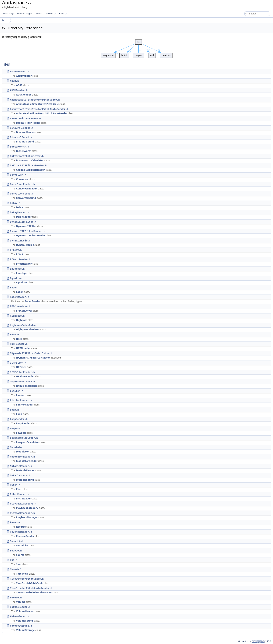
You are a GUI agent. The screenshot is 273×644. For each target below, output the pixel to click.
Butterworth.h (19, 147)
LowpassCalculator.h (24, 438)
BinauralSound (25, 142)
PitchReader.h (19, 494)
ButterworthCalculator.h (27, 156)
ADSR (19, 85)
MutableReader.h (21, 466)
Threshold (22, 574)
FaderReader (33, 301)
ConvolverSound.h (22, 194)
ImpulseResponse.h (22, 381)
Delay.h (15, 203)
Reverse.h (17, 522)
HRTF (19, 339)
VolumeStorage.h (21, 626)
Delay (19, 207)
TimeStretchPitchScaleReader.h (31, 588)
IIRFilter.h (18, 363)
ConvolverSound (26, 198)
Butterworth (24, 151)
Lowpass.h (17, 428)
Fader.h (15, 288)
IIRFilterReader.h (22, 372)
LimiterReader (25, 405)
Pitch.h (15, 485)
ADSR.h (14, 81)
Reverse (21, 527)
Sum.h (14, 560)
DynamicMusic (25, 245)
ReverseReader (25, 536)
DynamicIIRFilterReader (31, 235)
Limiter (20, 395)
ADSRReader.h (19, 90)
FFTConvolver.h (20, 306)
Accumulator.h (19, 71)
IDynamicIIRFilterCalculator (33, 358)
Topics (38, 13)
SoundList (22, 545)
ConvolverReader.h (22, 184)
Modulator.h (18, 447)
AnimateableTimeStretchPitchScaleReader (42, 113)
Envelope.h (17, 269)
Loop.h (14, 410)
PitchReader (23, 498)
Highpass (22, 320)
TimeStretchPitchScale (30, 583)
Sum (19, 564)
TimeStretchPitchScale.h (27, 579)
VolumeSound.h (19, 616)
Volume (21, 602)
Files (63, 13)
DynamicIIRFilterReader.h (28, 231)
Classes (50, 13)
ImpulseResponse (27, 386)
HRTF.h (14, 335)
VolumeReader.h (20, 607)
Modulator (22, 452)
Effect (19, 254)
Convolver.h (18, 175)
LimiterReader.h (21, 400)
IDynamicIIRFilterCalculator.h (31, 353)
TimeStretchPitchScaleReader (34, 592)
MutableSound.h (20, 475)
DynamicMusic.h (20, 241)
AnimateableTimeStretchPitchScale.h (35, 100)
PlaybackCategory (27, 508)
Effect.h (16, 250)
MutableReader (25, 470)
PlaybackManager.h (22, 513)
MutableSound (25, 480)
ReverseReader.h (21, 532)
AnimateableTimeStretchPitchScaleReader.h (39, 109)
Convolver (22, 179)
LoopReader (23, 423)
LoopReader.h (19, 419)
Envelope (22, 273)
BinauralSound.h (21, 137)
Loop (19, 414)
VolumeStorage (25, 630)
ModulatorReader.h (22, 457)
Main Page (9, 13)
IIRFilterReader (25, 376)
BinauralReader (25, 132)
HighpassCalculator (28, 329)
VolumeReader (25, 611)
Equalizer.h (18, 278)
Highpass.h (17, 316)
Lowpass (21, 433)
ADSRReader (24, 95)
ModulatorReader (27, 461)
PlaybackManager (27, 517)
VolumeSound (24, 621)
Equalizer (22, 282)
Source (20, 555)
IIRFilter (21, 367)
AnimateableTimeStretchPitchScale (37, 104)
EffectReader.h (20, 259)
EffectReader (24, 264)
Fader (19, 292)
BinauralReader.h (22, 128)
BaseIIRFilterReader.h (25, 118)
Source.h (16, 551)
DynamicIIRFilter (26, 226)
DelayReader (24, 217)
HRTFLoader (23, 348)
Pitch (19, 489)
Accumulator (24, 76)
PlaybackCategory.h (23, 504)
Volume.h (16, 598)
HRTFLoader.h (19, 344)
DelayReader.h (19, 212)
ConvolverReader (26, 188)
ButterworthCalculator (30, 160)
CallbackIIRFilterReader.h (28, 165)
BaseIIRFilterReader (28, 123)
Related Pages (25, 13)
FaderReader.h (19, 297)
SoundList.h (18, 541)
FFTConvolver (24, 311)
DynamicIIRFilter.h (23, 222)
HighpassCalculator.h (25, 325)
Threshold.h (18, 569)
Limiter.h (17, 391)
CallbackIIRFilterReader (30, 170)
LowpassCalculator (27, 442)
